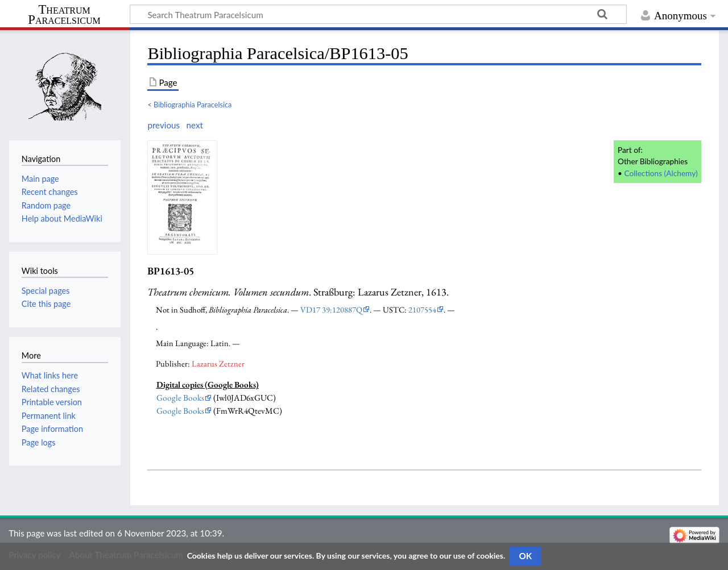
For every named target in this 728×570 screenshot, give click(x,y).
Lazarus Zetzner (218, 363)
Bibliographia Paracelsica (193, 105)
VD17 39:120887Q (331, 309)
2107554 (422, 309)
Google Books (180, 398)
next (194, 125)
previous (164, 125)
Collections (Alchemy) (661, 173)
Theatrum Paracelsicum (64, 15)
